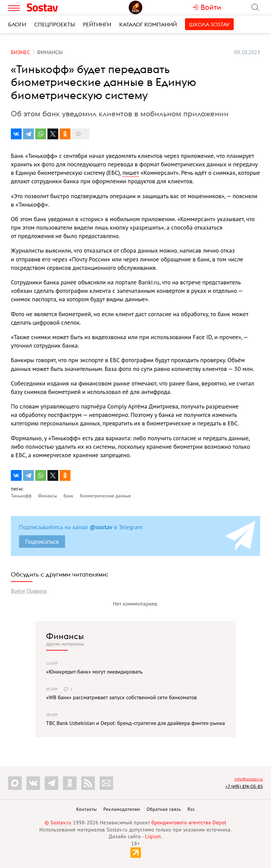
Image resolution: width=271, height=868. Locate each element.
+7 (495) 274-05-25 (244, 786)
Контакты (87, 809)
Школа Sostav (209, 24)
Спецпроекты (55, 24)
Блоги (17, 24)
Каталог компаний (148, 24)
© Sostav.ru (58, 823)
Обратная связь (164, 809)
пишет (130, 173)
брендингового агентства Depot (189, 823)
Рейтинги (97, 24)
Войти (18, 591)
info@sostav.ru (249, 779)
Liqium (153, 836)
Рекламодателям (122, 809)
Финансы (65, 636)
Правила (37, 591)
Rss (191, 809)
